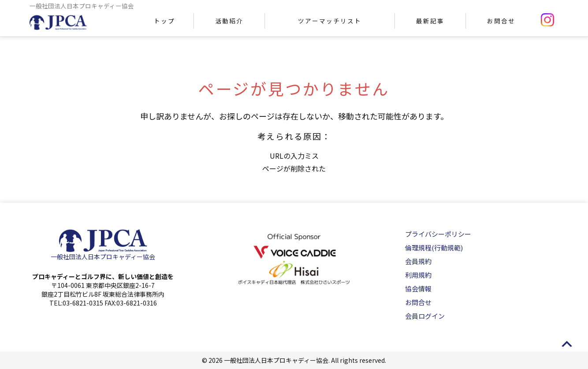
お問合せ (501, 21)
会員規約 (418, 261)
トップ (164, 21)
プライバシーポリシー (438, 234)
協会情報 (418, 289)
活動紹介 (229, 21)
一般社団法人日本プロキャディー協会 (103, 257)
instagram (547, 20)
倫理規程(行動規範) (434, 248)
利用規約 (418, 275)
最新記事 (430, 21)
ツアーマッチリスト (329, 21)
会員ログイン (425, 316)
